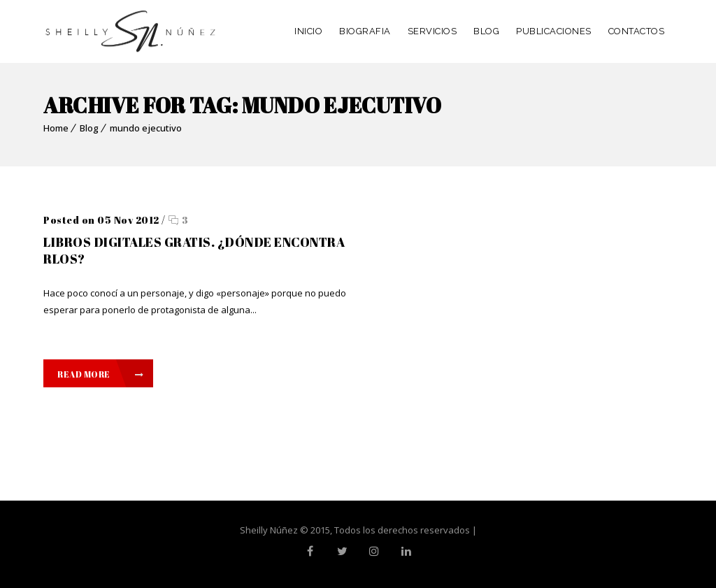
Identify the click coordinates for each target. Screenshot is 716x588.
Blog (89, 128)
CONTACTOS (637, 31)
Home (56, 128)
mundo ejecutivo (146, 128)
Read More (100, 374)
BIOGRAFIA (365, 31)
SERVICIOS (432, 31)
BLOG (486, 31)
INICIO (308, 31)
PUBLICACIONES (554, 31)
